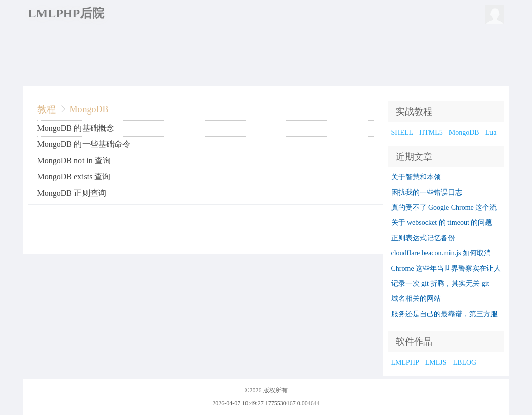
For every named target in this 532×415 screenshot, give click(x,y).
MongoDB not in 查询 (74, 160)
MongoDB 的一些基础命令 (84, 144)
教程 (47, 109)
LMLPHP (405, 363)
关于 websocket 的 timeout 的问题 (442, 223)
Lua (491, 133)
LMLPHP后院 (67, 13)
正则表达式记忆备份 (423, 238)
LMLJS (436, 363)
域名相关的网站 (416, 299)
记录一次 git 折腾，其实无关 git (440, 284)
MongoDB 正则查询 (72, 193)
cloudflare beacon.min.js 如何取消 (441, 253)
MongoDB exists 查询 (74, 177)
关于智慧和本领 (416, 177)
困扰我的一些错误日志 (427, 192)
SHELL (402, 133)
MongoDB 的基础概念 (76, 128)
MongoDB (89, 109)
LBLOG (465, 363)
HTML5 (431, 133)
